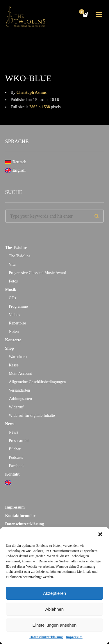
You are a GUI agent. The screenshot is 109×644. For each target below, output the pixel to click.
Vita (12, 264)
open (99, 14)
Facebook (17, 466)
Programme (18, 306)
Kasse (14, 365)
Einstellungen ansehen (55, 625)
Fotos (13, 281)
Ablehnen (54, 609)
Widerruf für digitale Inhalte (32, 415)
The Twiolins (16, 248)
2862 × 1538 (40, 107)
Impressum (74, 637)
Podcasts (16, 457)
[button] (100, 534)
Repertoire (17, 323)
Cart (83, 12)
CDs (12, 298)
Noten (14, 332)
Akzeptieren (54, 593)
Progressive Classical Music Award (37, 273)
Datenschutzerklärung (46, 637)
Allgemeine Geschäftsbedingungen (37, 382)
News (10, 424)
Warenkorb (18, 357)
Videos (14, 315)
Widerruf (16, 407)
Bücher (15, 449)
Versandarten (19, 390)
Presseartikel (19, 441)
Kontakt (12, 474)
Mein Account (20, 374)
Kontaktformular (20, 516)
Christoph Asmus (31, 92)
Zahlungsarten (20, 399)
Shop (10, 348)
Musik (11, 290)
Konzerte (13, 340)
